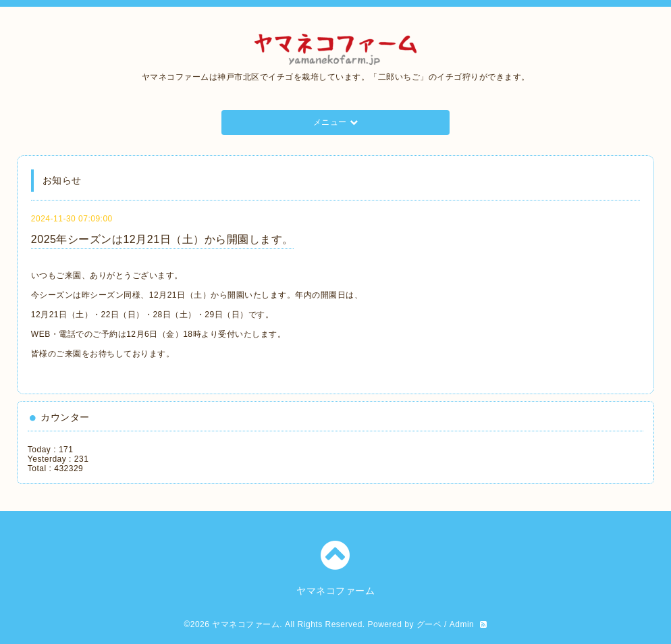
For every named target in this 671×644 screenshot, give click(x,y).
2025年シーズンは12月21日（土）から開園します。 (162, 239)
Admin (462, 624)
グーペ (429, 624)
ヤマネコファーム (246, 624)
